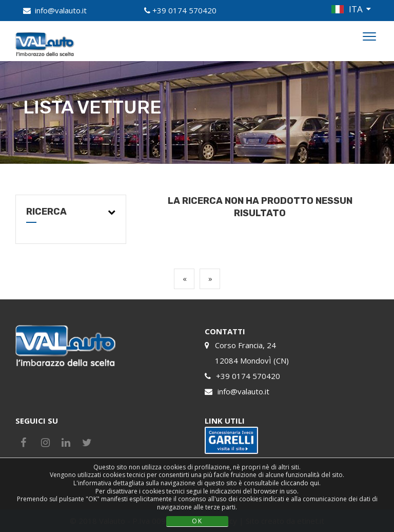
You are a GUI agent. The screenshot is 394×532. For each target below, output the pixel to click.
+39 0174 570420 (184, 10)
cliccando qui (300, 483)
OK (197, 521)
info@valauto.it (61, 10)
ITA (356, 9)
